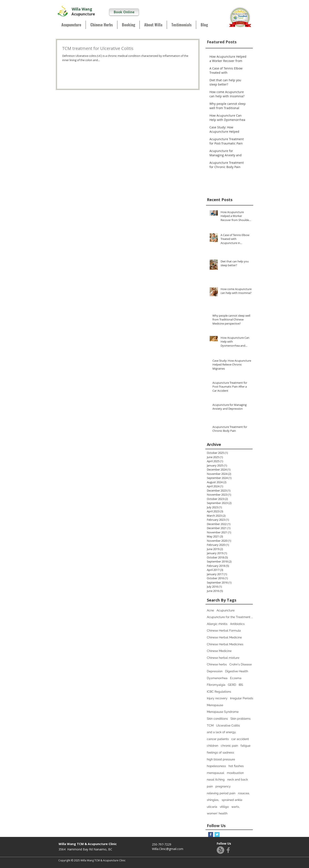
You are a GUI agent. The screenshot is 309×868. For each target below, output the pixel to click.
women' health (217, 813)
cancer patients (218, 739)
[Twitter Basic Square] (217, 834)
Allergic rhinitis (217, 624)
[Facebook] (228, 850)
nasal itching (216, 779)
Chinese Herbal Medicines (225, 644)
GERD (232, 685)
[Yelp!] (220, 850)
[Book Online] (124, 12)
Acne (210, 610)
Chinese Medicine (219, 651)
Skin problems (241, 719)
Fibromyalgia (216, 685)
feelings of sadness (220, 752)
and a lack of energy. (222, 732)
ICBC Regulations (219, 692)
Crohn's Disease (241, 664)
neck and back (238, 779)
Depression (215, 671)
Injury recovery (217, 698)
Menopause (215, 705)
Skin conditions (217, 719)
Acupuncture (226, 610)
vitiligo (224, 807)
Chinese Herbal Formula (224, 630)
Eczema (236, 678)
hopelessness (216, 766)
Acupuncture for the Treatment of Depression (230, 617)
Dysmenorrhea (217, 678)
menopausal (216, 773)
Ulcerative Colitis (228, 725)
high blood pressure (221, 759)
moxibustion (235, 773)
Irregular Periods (242, 698)
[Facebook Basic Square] (211, 834)
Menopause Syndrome (223, 712)
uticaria (212, 807)
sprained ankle (232, 800)
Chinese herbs (217, 664)
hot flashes (236, 766)
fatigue (245, 746)
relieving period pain (221, 793)
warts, (236, 807)
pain (210, 786)
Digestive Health (237, 671)
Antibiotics (237, 624)
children (213, 746)
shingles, (213, 800)
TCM (210, 725)
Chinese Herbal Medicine (224, 637)
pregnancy (223, 786)
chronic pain (229, 746)
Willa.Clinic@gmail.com (168, 849)
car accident (240, 739)
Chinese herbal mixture (223, 658)
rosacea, (244, 793)
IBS (241, 685)
